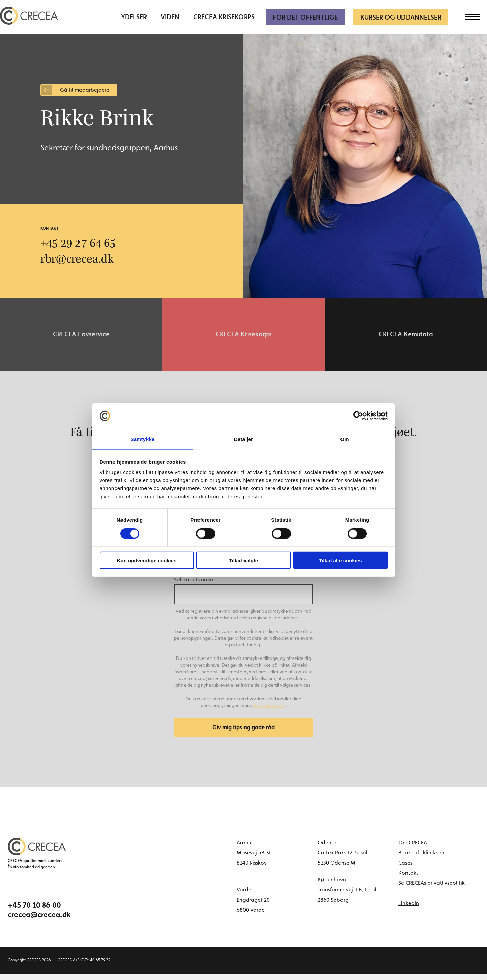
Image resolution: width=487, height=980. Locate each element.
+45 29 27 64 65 (82, 242)
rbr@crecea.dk (79, 258)
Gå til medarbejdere (85, 90)
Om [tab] (344, 439)
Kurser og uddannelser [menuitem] (401, 17)
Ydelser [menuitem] (134, 17)
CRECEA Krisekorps (244, 336)
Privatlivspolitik (269, 709)
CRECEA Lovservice (81, 336)
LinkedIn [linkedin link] (409, 909)
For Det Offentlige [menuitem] (305, 17)
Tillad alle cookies (340, 561)
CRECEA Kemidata (406, 336)
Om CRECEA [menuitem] (413, 849)
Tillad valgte (244, 561)
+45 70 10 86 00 (34, 911)
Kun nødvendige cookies (147, 561)
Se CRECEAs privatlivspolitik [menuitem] (432, 889)
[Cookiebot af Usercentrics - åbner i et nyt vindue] (358, 416)
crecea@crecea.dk (39, 921)
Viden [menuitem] (170, 17)
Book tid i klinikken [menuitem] (421, 859)
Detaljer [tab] (244, 439)
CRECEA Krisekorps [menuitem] (224, 17)
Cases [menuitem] (405, 869)
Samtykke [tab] (143, 439)
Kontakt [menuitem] (408, 879)
